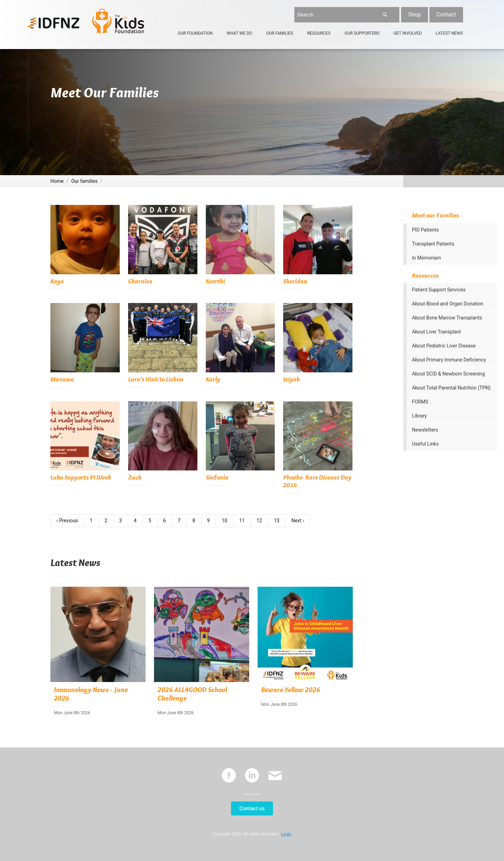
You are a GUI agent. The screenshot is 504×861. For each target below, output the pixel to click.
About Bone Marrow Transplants (447, 318)
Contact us (252, 808)
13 (277, 521)
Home (57, 181)
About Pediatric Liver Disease (444, 346)
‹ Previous (67, 521)
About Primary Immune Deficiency (449, 360)
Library (419, 416)
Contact (446, 15)
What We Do (240, 33)
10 (224, 521)
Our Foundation (195, 33)
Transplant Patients (433, 244)
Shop (414, 15)
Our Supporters (362, 33)
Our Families (279, 33)
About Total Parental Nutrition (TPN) (451, 388)
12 (259, 521)
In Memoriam (426, 258)
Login (286, 834)
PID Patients (425, 230)
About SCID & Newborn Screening (448, 374)
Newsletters (425, 430)
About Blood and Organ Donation (448, 304)
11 (242, 521)
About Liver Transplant (436, 332)
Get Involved (407, 33)
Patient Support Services (439, 290)
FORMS (420, 402)
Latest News (449, 33)
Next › (298, 521)
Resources (319, 33)
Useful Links (425, 444)
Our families (84, 181)
